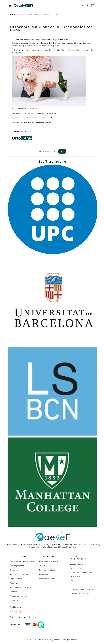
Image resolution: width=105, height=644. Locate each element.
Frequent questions (18, 596)
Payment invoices (47, 570)
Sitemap (13, 592)
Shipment (14, 570)
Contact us (15, 600)
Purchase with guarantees (21, 587)
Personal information (48, 561)
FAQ (62, 151)
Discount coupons (47, 579)
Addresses (44, 574)
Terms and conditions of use (22, 561)
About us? (14, 583)
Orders (42, 566)
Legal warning (16, 579)
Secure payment (17, 566)
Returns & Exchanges (19, 574)
